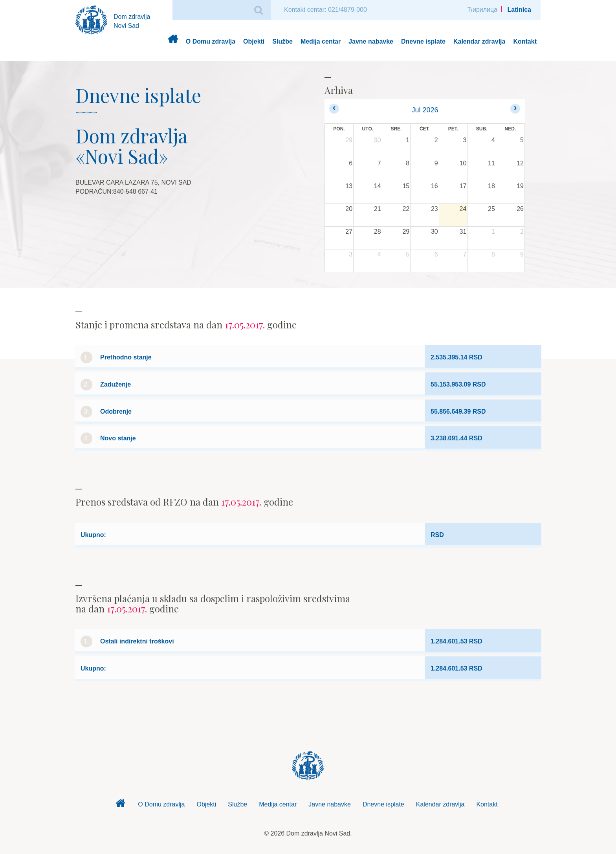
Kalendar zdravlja (479, 41)
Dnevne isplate (423, 41)
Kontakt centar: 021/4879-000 (325, 10)
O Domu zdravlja (211, 41)
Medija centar (321, 41)
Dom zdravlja (173, 42)
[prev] (334, 109)
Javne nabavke (371, 41)
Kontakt (525, 41)
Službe (282, 41)
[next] (515, 109)
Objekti (254, 41)
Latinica (519, 10)
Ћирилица (482, 10)
